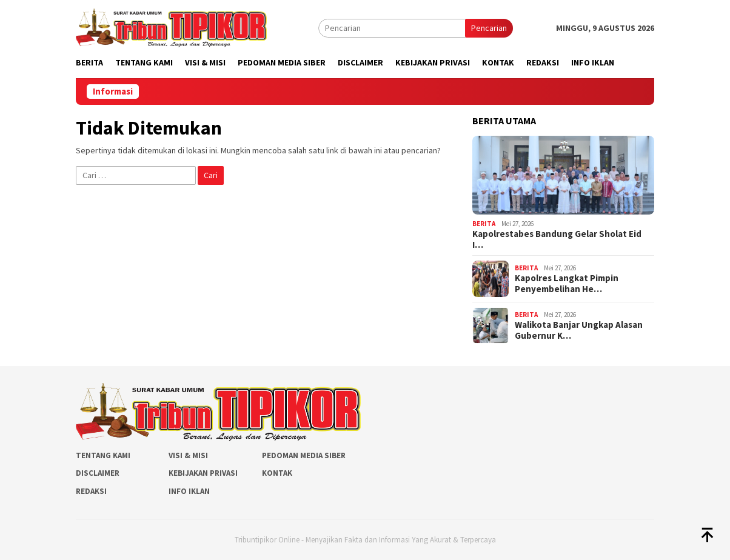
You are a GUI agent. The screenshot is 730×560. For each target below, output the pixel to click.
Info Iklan (189, 491)
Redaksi (91, 491)
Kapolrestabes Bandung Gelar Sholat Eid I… (557, 239)
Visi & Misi (188, 455)
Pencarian (489, 28)
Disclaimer (98, 473)
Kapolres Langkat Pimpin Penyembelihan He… (567, 284)
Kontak (277, 473)
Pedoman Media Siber (304, 455)
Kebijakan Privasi (203, 473)
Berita (484, 224)
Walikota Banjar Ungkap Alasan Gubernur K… (579, 330)
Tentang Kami (103, 455)
